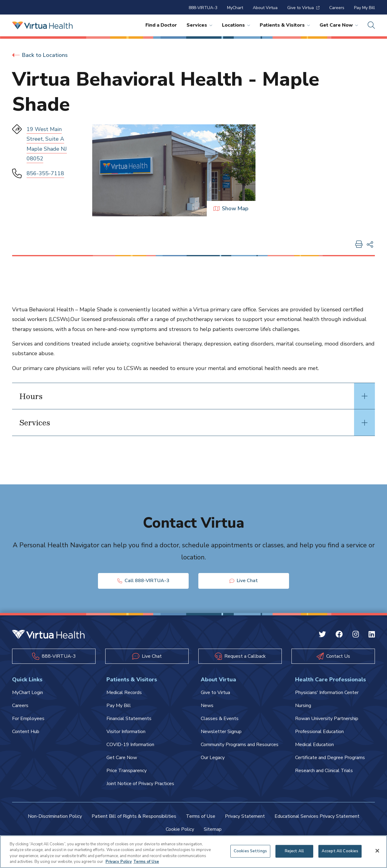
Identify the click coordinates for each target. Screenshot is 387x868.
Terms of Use (201, 816)
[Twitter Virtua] (322, 635)
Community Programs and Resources (240, 745)
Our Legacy (213, 758)
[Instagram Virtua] (356, 635)
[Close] (377, 851)
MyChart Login (28, 693)
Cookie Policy (180, 829)
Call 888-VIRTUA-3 (143, 581)
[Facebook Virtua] (339, 635)
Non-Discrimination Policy (55, 816)
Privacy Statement (245, 816)
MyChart (235, 8)
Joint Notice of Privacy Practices (140, 784)
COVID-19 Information (130, 745)
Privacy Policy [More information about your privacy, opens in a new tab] (119, 862)
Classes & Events (220, 719)
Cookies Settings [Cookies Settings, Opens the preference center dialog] (250, 851)
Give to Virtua (303, 8)
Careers (337, 8)
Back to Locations (40, 55)
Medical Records (124, 693)
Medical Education (314, 745)
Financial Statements (129, 719)
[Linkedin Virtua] (372, 635)
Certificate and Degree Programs (330, 758)
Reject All (294, 851)
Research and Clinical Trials (324, 771)
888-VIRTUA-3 (203, 8)
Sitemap (213, 829)
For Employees (28, 719)
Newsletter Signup (221, 732)
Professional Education (319, 732)
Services (199, 25)
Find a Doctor (161, 25)
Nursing (303, 706)
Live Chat (244, 581)
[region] (193, 852)
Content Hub (26, 732)
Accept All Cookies (340, 851)
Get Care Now (339, 25)
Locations (236, 25)
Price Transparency (127, 771)
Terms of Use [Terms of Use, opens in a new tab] (146, 862)
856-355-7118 (45, 173)
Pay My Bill (364, 8)
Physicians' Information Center (327, 693)
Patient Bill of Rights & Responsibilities (134, 816)
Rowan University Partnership (327, 719)
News (207, 706)
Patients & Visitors (285, 25)
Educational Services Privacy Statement (317, 816)
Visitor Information (126, 732)
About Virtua (265, 8)
